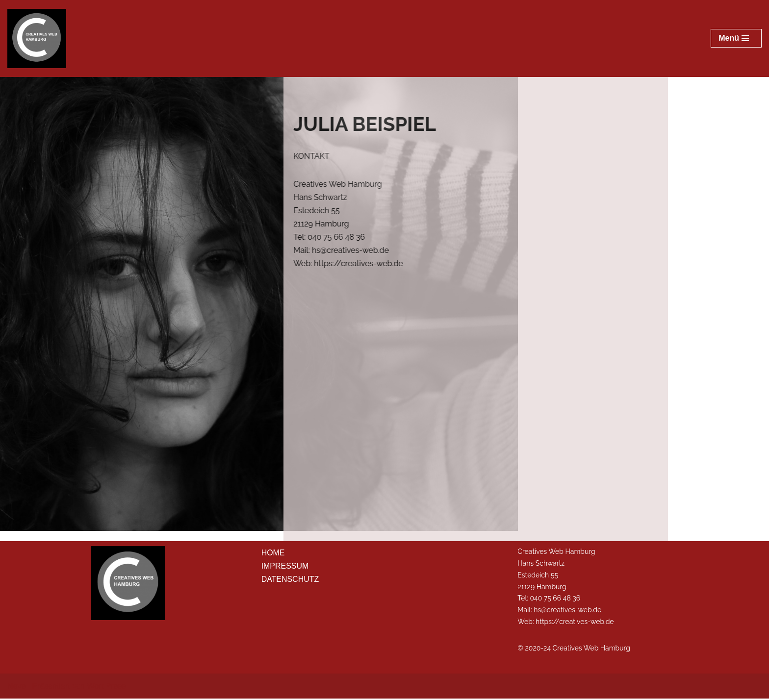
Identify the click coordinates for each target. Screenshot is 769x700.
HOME (273, 554)
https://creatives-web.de (575, 623)
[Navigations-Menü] (736, 38)
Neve (16, 687)
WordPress (106, 687)
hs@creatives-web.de (567, 611)
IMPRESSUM (285, 567)
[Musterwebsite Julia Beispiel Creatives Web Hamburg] (37, 38)
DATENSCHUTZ (290, 581)
